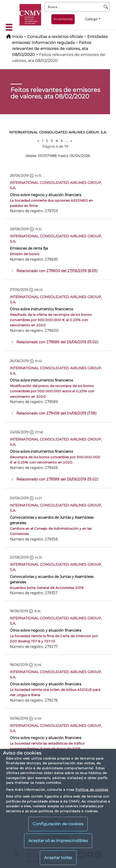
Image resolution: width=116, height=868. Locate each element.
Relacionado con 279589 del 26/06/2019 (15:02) (57, 342)
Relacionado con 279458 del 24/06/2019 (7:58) (56, 413)
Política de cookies (92, 790)
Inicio (17, 37)
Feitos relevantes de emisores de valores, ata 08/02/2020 (52, 49)
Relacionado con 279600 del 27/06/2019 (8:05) (57, 271)
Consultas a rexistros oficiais (55, 37)
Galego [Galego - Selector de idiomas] (91, 19)
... (67, 141)
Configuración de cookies (58, 824)
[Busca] (106, 7)
